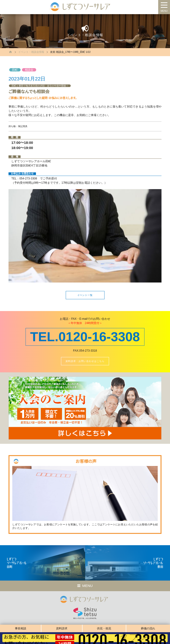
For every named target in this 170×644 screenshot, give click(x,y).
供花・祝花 (104, 628)
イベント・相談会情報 (31, 52)
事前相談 (21, 628)
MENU (164, 11)
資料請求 (62, 628)
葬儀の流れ (148, 628)
